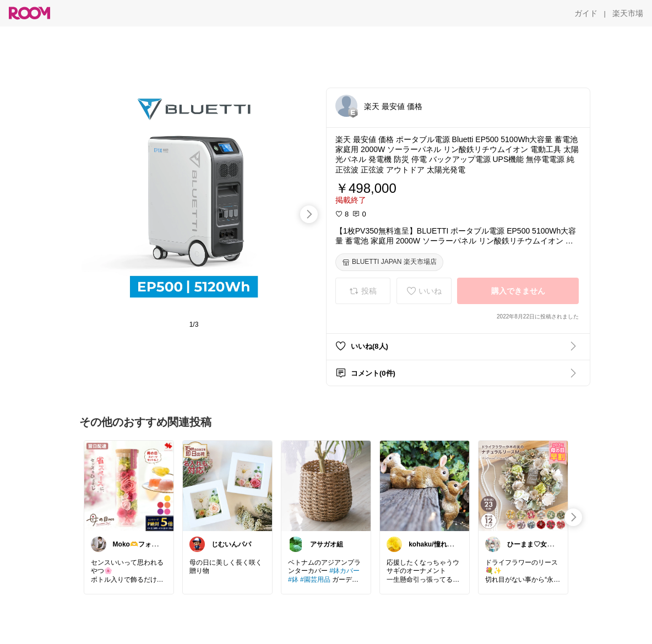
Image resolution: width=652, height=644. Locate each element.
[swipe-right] (309, 214)
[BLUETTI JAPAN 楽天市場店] (389, 262)
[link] (129, 485)
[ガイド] (586, 13)
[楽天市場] (628, 13)
